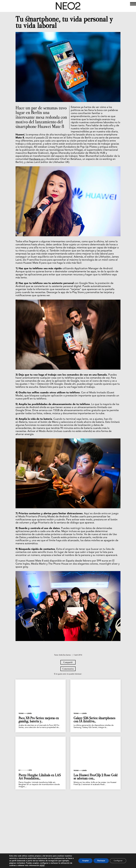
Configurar (118, 861)
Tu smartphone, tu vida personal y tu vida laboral (64, 22)
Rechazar (100, 861)
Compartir (68, 698)
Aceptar (84, 861)
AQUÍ (66, 865)
